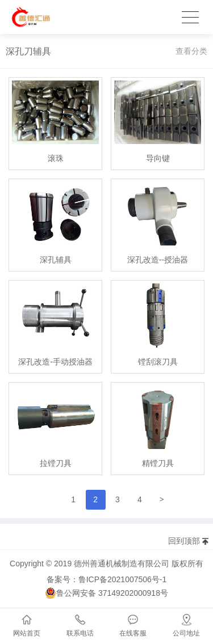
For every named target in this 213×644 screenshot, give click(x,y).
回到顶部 (184, 541)
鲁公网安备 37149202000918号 (106, 593)
